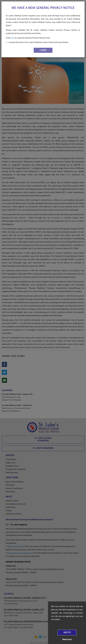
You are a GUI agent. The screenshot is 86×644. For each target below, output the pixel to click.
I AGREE (43, 50)
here (12, 38)
